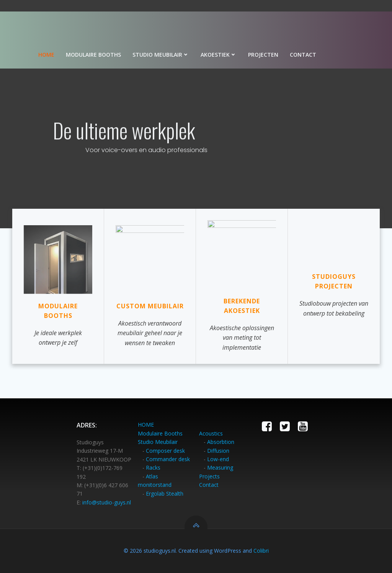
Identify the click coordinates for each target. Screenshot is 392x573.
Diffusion (218, 451)
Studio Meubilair (158, 442)
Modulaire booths (94, 55)
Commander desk (168, 459)
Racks (153, 468)
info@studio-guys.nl (107, 502)
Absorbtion (221, 442)
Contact (303, 55)
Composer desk (165, 451)
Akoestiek (219, 55)
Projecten (264, 55)
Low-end (218, 459)
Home (47, 55)
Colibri (261, 551)
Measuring (220, 468)
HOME (146, 425)
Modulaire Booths (160, 433)
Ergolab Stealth (165, 494)
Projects (209, 476)
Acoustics (211, 433)
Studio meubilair (161, 55)
